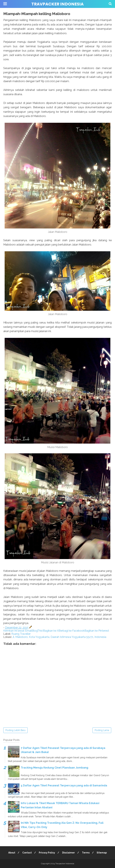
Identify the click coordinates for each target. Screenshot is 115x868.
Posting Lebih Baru (15, 730)
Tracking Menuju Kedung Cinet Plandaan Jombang (55, 768)
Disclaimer (68, 853)
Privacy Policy (47, 853)
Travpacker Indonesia (57, 4)
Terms (86, 853)
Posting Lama (102, 730)
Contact (27, 853)
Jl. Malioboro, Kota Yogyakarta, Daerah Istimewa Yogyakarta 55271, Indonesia (59, 637)
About (12, 853)
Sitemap (102, 853)
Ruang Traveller (21, 634)
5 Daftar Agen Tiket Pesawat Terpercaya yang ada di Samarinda (64, 785)
